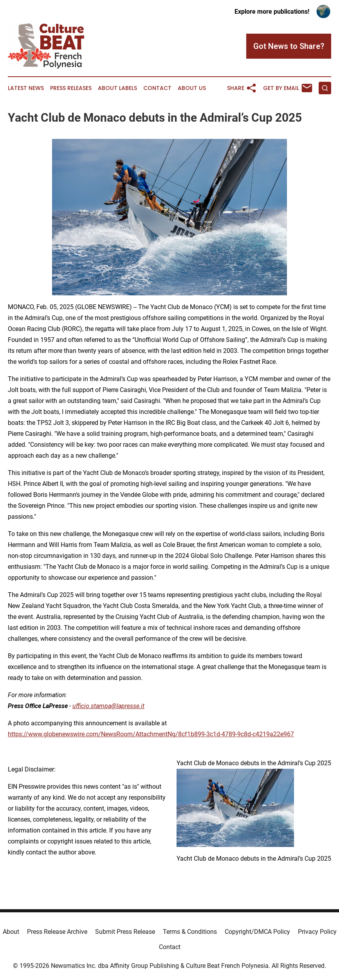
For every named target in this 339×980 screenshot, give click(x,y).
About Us (192, 88)
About (11, 932)
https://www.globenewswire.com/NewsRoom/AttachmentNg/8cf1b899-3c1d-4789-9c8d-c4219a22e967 (151, 734)
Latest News (26, 88)
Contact (157, 88)
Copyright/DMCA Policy (257, 932)
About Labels (117, 88)
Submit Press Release (125, 932)
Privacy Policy (317, 932)
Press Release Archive (57, 932)
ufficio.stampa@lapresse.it (108, 706)
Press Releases (71, 88)
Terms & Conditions (190, 932)
